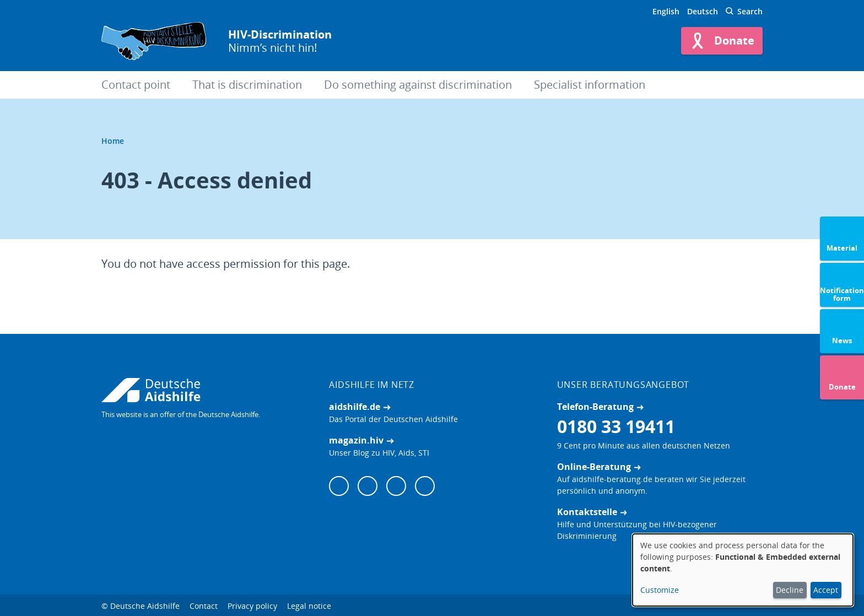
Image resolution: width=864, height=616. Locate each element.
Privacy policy (252, 606)
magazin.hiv (356, 440)
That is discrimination (247, 85)
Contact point (136, 85)
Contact (204, 606)
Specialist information (590, 85)
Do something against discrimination (418, 85)
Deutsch (703, 11)
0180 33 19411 (616, 426)
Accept (826, 590)
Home (113, 141)
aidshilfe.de (355, 407)
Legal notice (309, 606)
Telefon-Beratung (595, 407)
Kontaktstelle (587, 512)
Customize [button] (660, 590)
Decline (790, 590)
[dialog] (743, 570)
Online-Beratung (594, 467)
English (666, 11)
